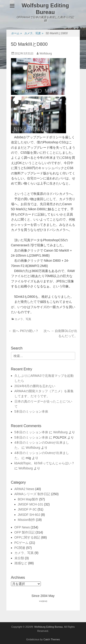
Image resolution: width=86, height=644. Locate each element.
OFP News (22, 527)
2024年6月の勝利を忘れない (35, 386)
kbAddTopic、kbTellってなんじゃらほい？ (44, 463)
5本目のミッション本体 (31, 411)
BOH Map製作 (28, 499)
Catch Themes (51, 639)
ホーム (17, 33)
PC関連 (20, 548)
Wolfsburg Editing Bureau (45, 9)
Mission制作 (26, 520)
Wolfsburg (46, 54)
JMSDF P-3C (27, 509)
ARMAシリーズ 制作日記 (32, 494)
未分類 (19, 558)
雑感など (21, 563)
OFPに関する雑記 (27, 537)
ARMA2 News (24, 489)
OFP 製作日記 (25, 532)
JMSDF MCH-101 (31, 504)
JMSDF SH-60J (29, 515)
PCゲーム (21, 543)
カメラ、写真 (34, 33)
